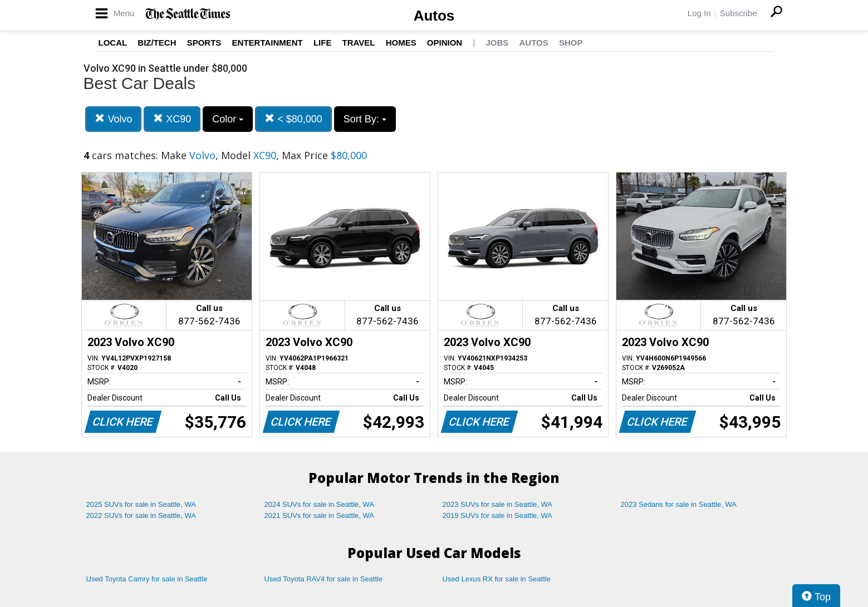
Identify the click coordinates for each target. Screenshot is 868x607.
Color (228, 119)
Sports (204, 43)
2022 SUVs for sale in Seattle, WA (141, 515)
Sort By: (365, 119)
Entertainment (268, 43)
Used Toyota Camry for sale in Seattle (147, 579)
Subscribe (739, 13)
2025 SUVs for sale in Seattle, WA (141, 504)
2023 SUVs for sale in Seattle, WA (498, 504)
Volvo (113, 119)
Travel (359, 43)
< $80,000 (293, 119)
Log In (699, 13)
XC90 (172, 119)
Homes (401, 43)
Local (113, 43)
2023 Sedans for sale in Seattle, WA (679, 504)
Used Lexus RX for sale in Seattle (497, 579)
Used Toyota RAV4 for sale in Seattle (324, 579)
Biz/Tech (157, 43)
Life (323, 43)
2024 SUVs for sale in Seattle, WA (320, 504)
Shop (571, 43)
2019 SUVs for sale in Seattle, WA (498, 515)
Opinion (445, 43)
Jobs (497, 43)
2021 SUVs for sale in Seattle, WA (320, 515)
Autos (434, 16)
